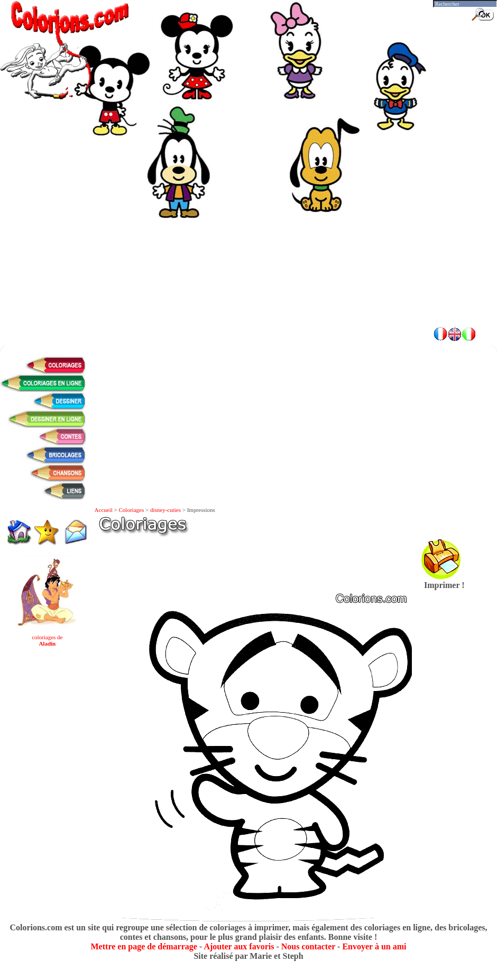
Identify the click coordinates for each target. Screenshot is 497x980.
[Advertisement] (249, 243)
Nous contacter (308, 946)
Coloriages (132, 510)
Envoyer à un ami (374, 946)
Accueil (104, 510)
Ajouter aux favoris (239, 946)
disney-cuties (165, 510)
